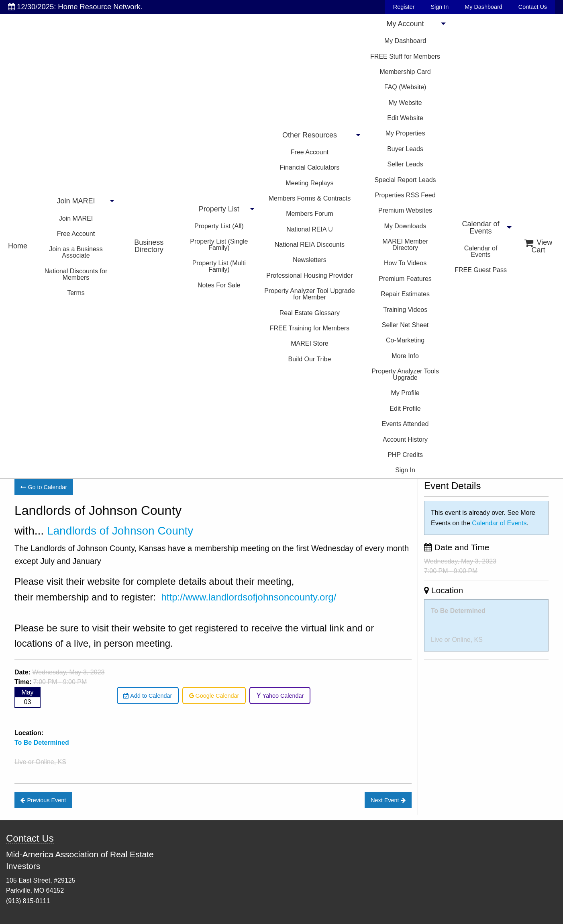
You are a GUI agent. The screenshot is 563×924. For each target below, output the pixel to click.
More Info (405, 356)
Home (18, 246)
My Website (405, 103)
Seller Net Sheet (405, 325)
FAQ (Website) (405, 87)
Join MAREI (76, 201)
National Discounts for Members (76, 274)
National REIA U (310, 229)
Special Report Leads (405, 180)
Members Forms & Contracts (310, 198)
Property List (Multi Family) (219, 266)
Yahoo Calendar (280, 696)
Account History (405, 439)
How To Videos (405, 263)
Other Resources (310, 135)
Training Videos (405, 310)
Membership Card (405, 72)
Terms (76, 293)
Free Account (76, 234)
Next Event (388, 800)
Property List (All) (219, 226)
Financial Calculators (310, 167)
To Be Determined (458, 611)
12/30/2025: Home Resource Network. (75, 7)
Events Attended (405, 424)
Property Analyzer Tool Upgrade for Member (310, 294)
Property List (219, 209)
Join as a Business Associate (76, 252)
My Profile (405, 393)
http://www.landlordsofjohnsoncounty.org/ (249, 597)
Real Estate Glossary (310, 313)
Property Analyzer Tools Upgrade (405, 374)
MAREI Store (309, 343)
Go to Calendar (44, 487)
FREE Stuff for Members (405, 56)
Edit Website (405, 118)
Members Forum (309, 214)
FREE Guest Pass (481, 270)
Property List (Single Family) (219, 245)
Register (404, 7)
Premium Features (405, 279)
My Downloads (405, 226)
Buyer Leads (405, 149)
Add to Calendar (148, 696)
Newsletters (310, 260)
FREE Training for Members (310, 328)
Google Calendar (214, 696)
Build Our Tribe (310, 359)
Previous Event (43, 800)
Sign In (440, 7)
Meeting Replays (309, 183)
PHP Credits (405, 455)
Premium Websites (405, 210)
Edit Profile (405, 409)
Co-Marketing (405, 340)
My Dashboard (483, 7)
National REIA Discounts (310, 245)
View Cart (539, 246)
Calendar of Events (481, 227)
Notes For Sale (219, 285)
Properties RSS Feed (405, 195)
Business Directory (149, 246)
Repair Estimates (405, 294)
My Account (405, 24)
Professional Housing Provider (309, 276)
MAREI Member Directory (405, 245)
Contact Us (533, 7)
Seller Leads (405, 164)
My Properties (405, 133)
